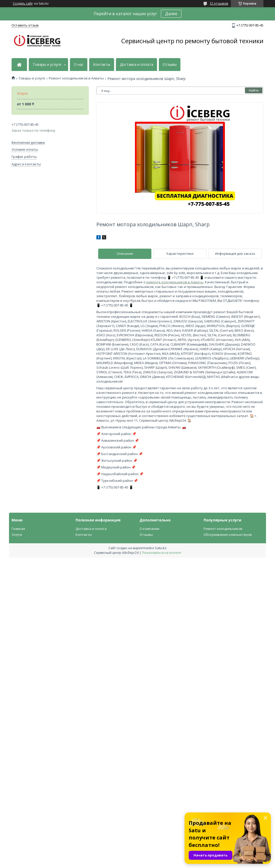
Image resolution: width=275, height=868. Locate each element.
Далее (171, 14)
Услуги (17, 535)
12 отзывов (219, 3)
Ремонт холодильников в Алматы (76, 78)
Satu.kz (161, 548)
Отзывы (170, 65)
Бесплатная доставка (28, 143)
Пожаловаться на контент (162, 553)
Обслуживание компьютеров (228, 535)
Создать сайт (23, 4)
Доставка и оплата (136, 65)
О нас (79, 65)
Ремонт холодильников (223, 529)
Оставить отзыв (25, 25)
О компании (149, 529)
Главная (18, 529)
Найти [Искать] (254, 90)
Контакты (102, 65)
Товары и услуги (47, 65)
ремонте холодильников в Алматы (175, 282)
